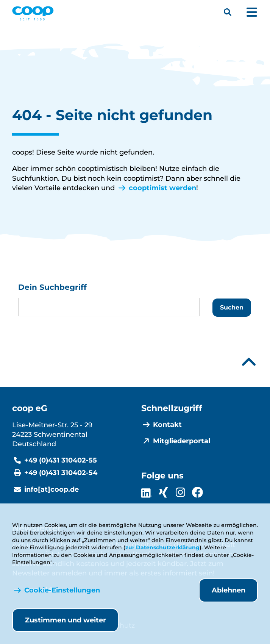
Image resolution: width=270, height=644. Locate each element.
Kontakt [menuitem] (167, 425)
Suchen (232, 307)
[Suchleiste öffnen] (228, 12)
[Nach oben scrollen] (249, 362)
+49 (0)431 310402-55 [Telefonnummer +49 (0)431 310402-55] (61, 460)
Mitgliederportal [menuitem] (182, 441)
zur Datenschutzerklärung (162, 547)
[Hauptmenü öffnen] (252, 12)
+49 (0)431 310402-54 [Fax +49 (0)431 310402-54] (61, 473)
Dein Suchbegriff (52, 287)
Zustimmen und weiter (66, 620)
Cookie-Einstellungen (62, 590)
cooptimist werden (162, 188)
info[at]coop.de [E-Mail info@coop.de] (52, 489)
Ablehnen (229, 590)
